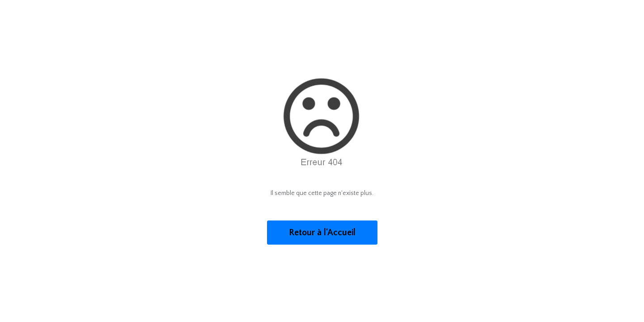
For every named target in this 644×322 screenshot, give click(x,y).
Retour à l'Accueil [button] (322, 233)
